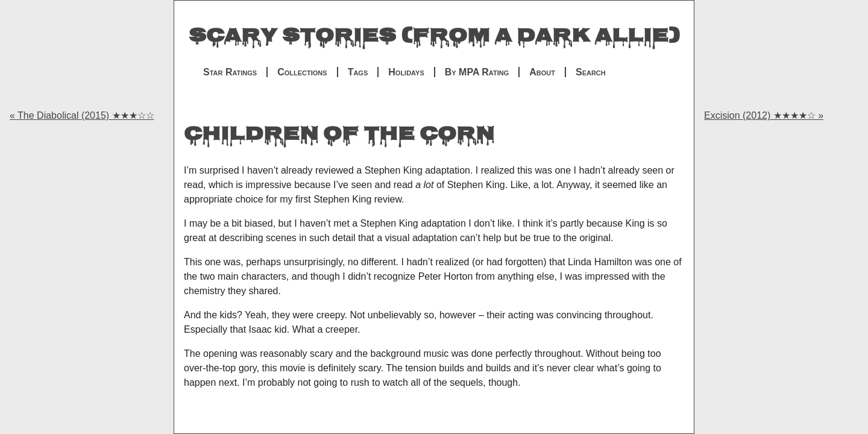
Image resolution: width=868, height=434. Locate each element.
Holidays (406, 72)
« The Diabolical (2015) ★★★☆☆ (82, 115)
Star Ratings (230, 72)
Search (591, 72)
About (542, 72)
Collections (302, 72)
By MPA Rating (477, 72)
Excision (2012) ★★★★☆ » (764, 115)
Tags (358, 72)
